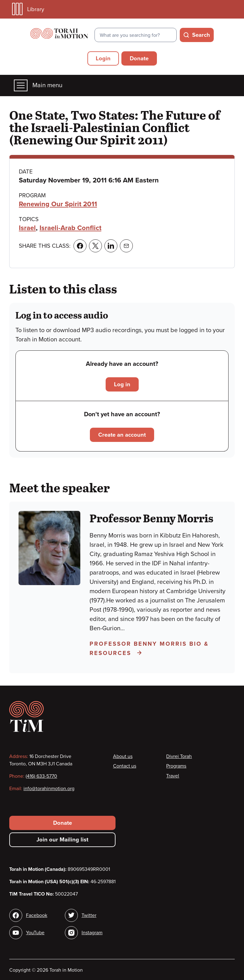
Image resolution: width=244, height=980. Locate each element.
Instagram (92, 933)
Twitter (89, 915)
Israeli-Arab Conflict (70, 228)
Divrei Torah (179, 756)
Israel (27, 228)
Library (28, 9)
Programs (176, 766)
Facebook (37, 915)
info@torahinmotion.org (49, 789)
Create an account (122, 435)
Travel (173, 776)
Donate (139, 58)
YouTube (35, 933)
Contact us (125, 766)
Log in (122, 384)
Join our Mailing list (62, 840)
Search (201, 35)
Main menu (38, 86)
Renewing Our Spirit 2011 (58, 204)
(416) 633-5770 (41, 776)
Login (103, 58)
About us (123, 756)
